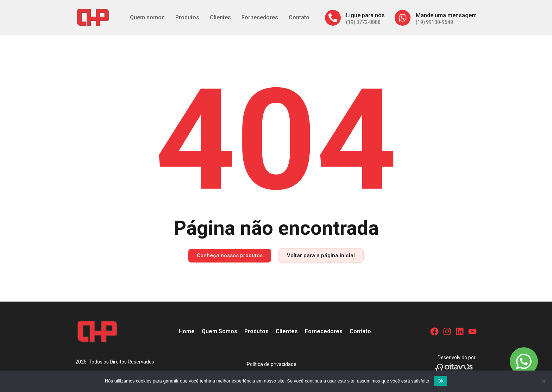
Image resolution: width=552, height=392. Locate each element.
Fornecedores (260, 17)
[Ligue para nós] (333, 18)
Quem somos (147, 17)
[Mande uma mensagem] (403, 18)
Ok (441, 381)
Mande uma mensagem (446, 15)
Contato (299, 17)
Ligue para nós (365, 15)
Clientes (220, 17)
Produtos (187, 17)
